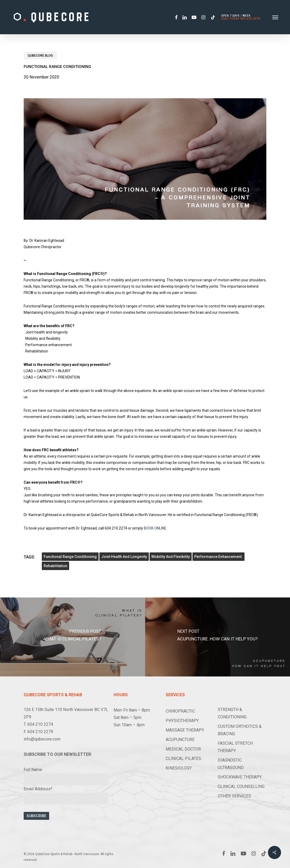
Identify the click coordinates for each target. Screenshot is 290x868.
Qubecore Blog (40, 56)
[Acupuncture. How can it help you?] (218, 637)
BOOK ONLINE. (156, 528)
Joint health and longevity (124, 557)
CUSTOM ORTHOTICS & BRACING (240, 730)
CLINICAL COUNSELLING (241, 786)
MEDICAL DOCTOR (183, 749)
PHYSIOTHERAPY (182, 721)
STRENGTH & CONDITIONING (232, 713)
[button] (275, 17)
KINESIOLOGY (179, 768)
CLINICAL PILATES (183, 759)
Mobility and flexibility (171, 557)
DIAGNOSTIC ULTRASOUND (231, 764)
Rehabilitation (55, 566)
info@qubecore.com (42, 739)
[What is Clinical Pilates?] (73, 637)
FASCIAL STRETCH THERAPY (235, 747)
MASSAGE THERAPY (185, 730)
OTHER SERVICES (234, 796)
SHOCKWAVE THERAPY (240, 777)
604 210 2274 (250, 19)
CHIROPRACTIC (180, 711)
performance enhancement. (218, 557)
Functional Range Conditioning (70, 557)
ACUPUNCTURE (180, 740)
